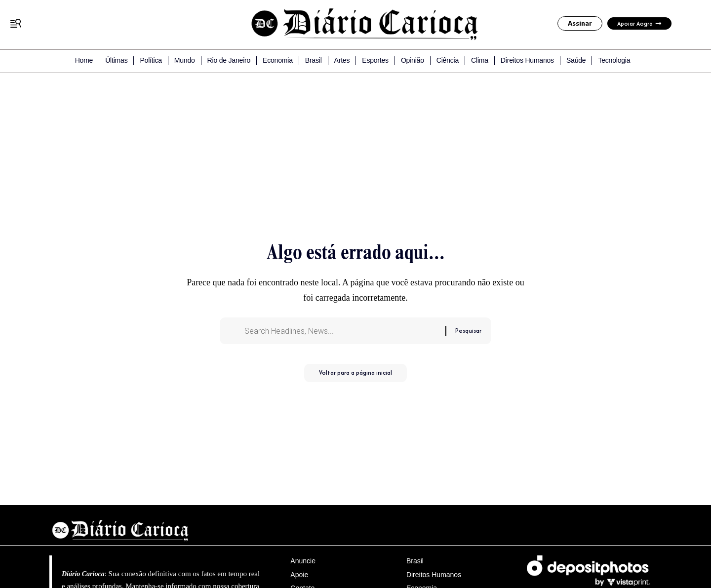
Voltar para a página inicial (355, 377)
